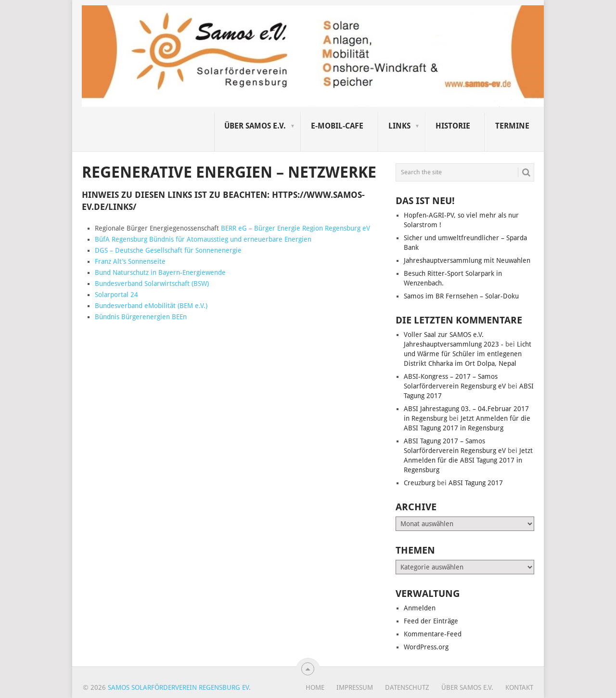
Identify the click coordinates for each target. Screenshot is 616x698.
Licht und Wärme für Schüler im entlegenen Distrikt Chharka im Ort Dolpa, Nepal (468, 354)
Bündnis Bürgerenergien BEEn (141, 317)
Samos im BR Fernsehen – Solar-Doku (461, 296)
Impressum (355, 687)
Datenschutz (407, 687)
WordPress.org (426, 647)
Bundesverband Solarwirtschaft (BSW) (152, 284)
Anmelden (420, 608)
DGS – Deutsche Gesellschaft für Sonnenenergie (168, 250)
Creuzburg (419, 483)
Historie (453, 126)
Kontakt (519, 687)
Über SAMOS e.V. (255, 126)
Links (399, 126)
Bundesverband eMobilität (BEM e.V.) (151, 306)
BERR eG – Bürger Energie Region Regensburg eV (295, 228)
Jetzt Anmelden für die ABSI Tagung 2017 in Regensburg (468, 460)
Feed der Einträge (431, 621)
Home (315, 687)
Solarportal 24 (116, 295)
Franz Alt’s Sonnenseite (130, 261)
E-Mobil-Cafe (337, 126)
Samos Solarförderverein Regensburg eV (178, 687)
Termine (512, 126)
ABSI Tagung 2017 (476, 483)
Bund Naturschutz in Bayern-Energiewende (160, 272)
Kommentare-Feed (433, 634)
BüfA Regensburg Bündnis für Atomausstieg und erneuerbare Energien (203, 239)
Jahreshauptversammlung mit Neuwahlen (467, 260)
